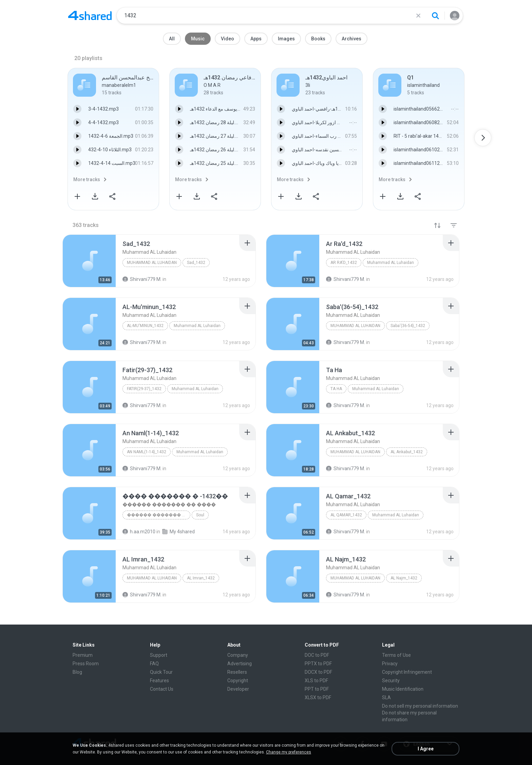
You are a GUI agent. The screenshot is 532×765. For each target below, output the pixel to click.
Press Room (86, 664)
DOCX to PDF (318, 672)
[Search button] (435, 16)
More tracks (87, 179)
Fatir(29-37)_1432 (144, 389)
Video (227, 39)
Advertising (240, 664)
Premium (83, 655)
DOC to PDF (317, 655)
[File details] (89, 261)
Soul (200, 515)
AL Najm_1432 (404, 578)
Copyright (238, 681)
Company (238, 655)
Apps (256, 39)
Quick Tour (161, 672)
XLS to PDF (316, 681)
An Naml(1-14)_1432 (147, 452)
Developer (238, 689)
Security (391, 681)
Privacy (390, 664)
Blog (77, 672)
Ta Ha (336, 389)
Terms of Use (396, 655)
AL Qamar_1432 (346, 515)
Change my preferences (289, 752)
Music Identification (403, 689)
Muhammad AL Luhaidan (152, 263)
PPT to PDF (317, 689)
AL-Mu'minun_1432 (145, 326)
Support (159, 655)
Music (198, 39)
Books (318, 39)
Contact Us (162, 689)
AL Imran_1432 (201, 578)
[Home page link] (90, 16)
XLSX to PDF (318, 697)
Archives (351, 39)
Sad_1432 (196, 263)
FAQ (154, 664)
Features (159, 681)
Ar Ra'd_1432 (344, 263)
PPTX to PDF (318, 664)
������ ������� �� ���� (159, 515)
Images (286, 39)
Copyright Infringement (407, 672)
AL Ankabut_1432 (407, 452)
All (172, 39)
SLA (386, 697)
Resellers (237, 672)
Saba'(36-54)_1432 (408, 326)
